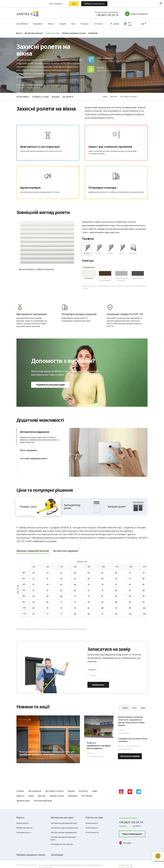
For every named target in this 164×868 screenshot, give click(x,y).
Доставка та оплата (128, 96)
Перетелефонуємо (132, 834)
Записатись (98, 685)
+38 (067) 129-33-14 (107, 15)
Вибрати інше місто (94, 4)
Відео (143, 708)
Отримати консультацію (50, 385)
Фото (134, 708)
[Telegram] (139, 792)
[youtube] (130, 792)
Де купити (68, 97)
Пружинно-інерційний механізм (33, 551)
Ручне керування (29, 450)
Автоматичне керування (43, 437)
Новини (125, 708)
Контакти (99, 24)
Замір (105, 96)
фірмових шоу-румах (45, 541)
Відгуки (63, 24)
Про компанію (22, 24)
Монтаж (114, 96)
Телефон (91, 670)
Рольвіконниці (53, 85)
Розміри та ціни (40, 97)
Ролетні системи (35, 85)
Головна (20, 85)
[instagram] (121, 792)
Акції (73, 24)
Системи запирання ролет (34, 458)
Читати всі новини (130, 756)
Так (74, 4)
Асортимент (23, 97)
